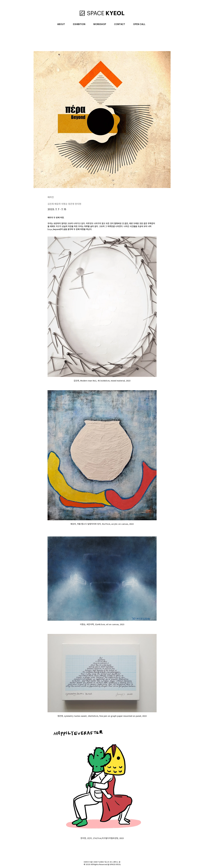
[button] (61, 24)
